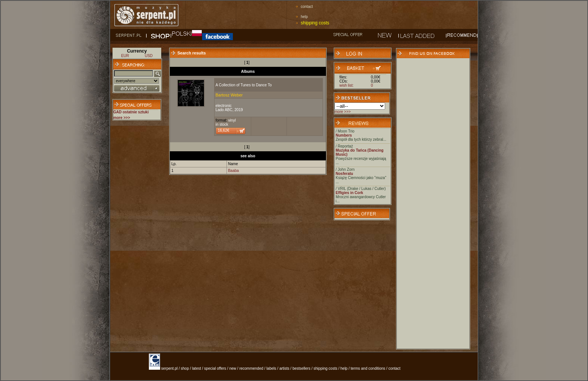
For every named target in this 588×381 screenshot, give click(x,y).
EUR (125, 56)
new (232, 368)
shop (185, 368)
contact (307, 7)
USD (149, 56)
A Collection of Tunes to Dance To (244, 85)
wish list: (346, 85)
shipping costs (315, 23)
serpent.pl (169, 368)
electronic (224, 106)
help (304, 17)
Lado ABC (224, 110)
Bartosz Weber (229, 95)
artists (284, 368)
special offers (215, 368)
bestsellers (301, 368)
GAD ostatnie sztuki (131, 112)
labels (271, 368)
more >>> (343, 112)
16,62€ (224, 130)
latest (196, 368)
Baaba (233, 171)
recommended (251, 368)
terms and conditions (368, 368)
